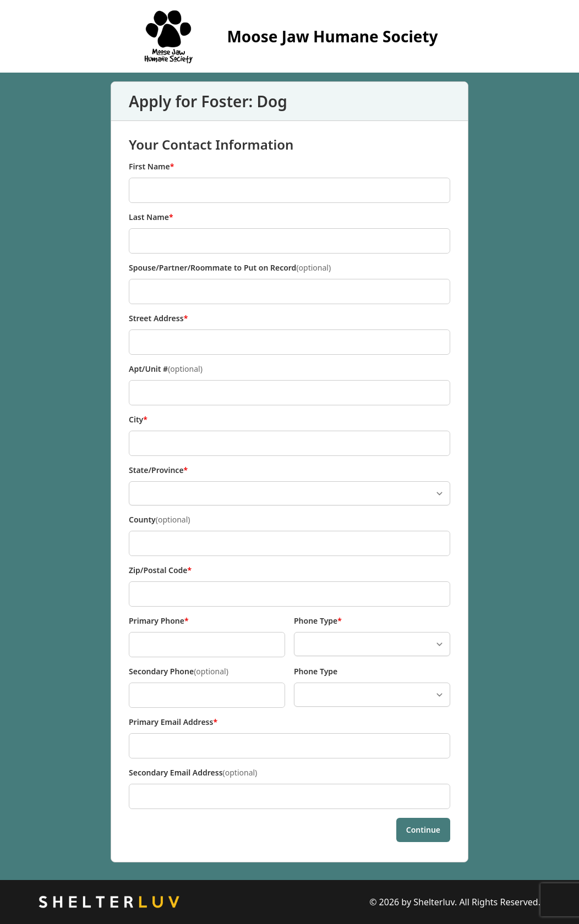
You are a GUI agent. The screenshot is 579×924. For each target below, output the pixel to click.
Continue (423, 830)
